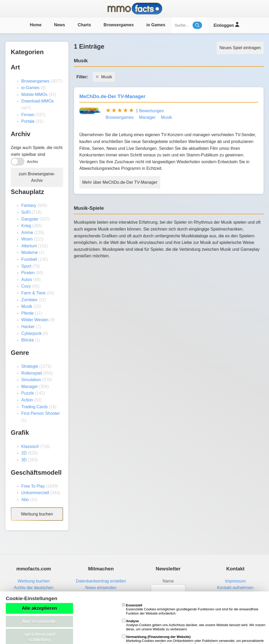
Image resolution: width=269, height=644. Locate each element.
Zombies (29, 300)
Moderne (30, 252)
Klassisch (30, 446)
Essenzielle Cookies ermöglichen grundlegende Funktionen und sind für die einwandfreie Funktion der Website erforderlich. (190, 609)
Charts (84, 25)
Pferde (27, 313)
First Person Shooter (41, 413)
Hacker (28, 327)
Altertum (29, 246)
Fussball (29, 259)
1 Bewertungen (150, 111)
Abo (25, 500)
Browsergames (119, 25)
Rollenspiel (32, 373)
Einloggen (226, 25)
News (60, 25)
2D (24, 453)
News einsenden (101, 588)
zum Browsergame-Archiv (37, 177)
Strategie (30, 366)
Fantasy (29, 205)
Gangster (30, 219)
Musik (27, 306)
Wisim (27, 239)
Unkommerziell (35, 493)
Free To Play (33, 486)
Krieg (26, 226)
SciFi (26, 212)
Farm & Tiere (33, 293)
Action (27, 400)
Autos (27, 280)
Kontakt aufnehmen (236, 588)
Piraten (28, 273)
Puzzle (28, 393)
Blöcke (28, 340)
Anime (27, 232)
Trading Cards (35, 407)
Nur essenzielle (39, 621)
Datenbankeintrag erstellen (101, 581)
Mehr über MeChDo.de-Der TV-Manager (120, 182)
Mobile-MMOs (34, 94)
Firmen (28, 115)
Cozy (26, 286)
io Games (156, 25)
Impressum (235, 581)
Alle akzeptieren (39, 608)
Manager (30, 387)
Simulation (31, 380)
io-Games (30, 88)
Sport (26, 266)
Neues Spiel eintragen (240, 48)
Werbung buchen (37, 514)
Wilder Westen (35, 320)
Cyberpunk (31, 333)
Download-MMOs (38, 101)
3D (24, 460)
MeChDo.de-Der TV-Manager (112, 96)
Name (168, 581)
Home (35, 25)
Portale (28, 121)
